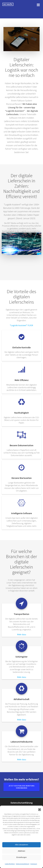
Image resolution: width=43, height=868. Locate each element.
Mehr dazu (22, 634)
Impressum (34, 864)
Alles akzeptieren (21, 845)
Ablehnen (21, 851)
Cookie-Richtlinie (10, 864)
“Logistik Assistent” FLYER (21, 325)
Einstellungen (21, 857)
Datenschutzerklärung (23, 864)
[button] (40, 810)
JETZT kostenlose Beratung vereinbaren (22, 787)
